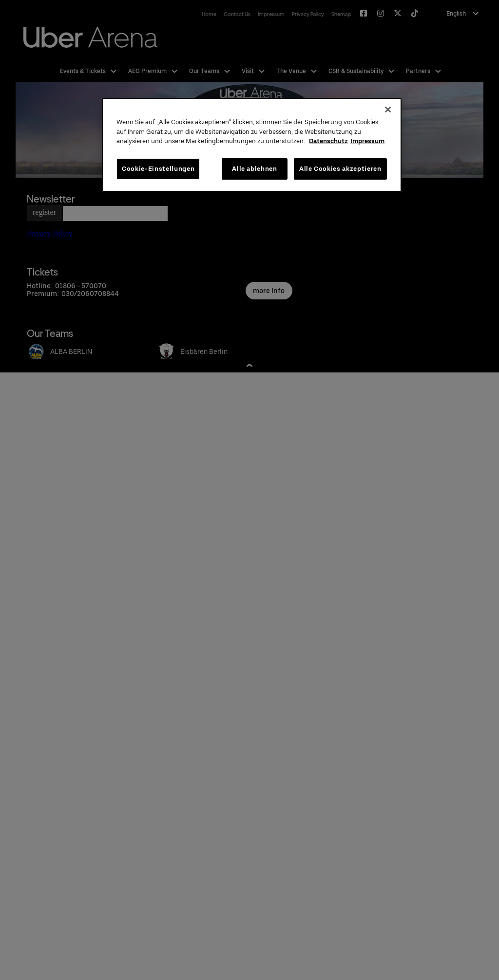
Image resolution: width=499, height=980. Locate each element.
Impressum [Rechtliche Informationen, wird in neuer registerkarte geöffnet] (367, 141)
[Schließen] (388, 110)
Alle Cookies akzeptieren (340, 169)
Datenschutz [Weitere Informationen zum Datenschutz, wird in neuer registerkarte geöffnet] (328, 141)
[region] (251, 145)
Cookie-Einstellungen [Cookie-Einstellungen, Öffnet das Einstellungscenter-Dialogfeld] (158, 169)
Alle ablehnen (254, 169)
